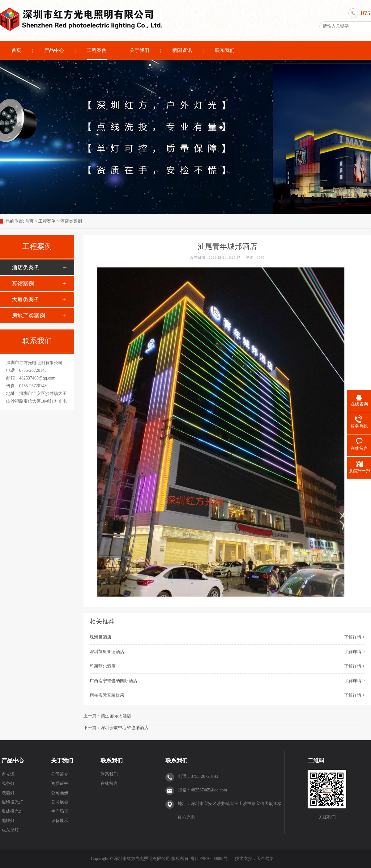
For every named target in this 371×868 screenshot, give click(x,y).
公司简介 (60, 774)
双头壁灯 (10, 830)
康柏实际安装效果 (107, 695)
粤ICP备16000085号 (209, 859)
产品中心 (54, 50)
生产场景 (60, 811)
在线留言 (109, 784)
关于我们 (139, 50)
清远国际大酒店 (116, 716)
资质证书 (60, 784)
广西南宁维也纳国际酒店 (113, 681)
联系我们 (225, 50)
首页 (16, 50)
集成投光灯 (12, 811)
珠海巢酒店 (100, 637)
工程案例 (97, 50)
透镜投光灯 (12, 802)
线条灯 (8, 784)
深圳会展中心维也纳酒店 (125, 728)
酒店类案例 (71, 221)
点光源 (8, 774)
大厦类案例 (26, 300)
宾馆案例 (23, 283)
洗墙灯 (8, 793)
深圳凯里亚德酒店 (107, 652)
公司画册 (60, 793)
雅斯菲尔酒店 (103, 666)
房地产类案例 (28, 316)
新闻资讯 (182, 50)
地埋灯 (8, 821)
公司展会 (60, 802)
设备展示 (60, 821)
